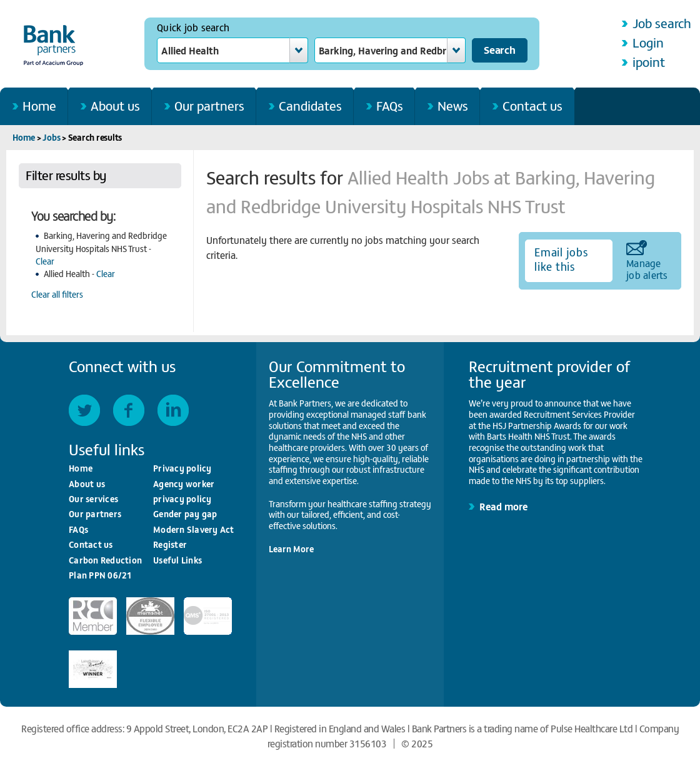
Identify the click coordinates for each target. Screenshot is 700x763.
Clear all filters (57, 294)
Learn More (291, 549)
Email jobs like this (561, 259)
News (453, 105)
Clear (45, 261)
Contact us (532, 105)
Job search (662, 23)
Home (39, 105)
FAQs (390, 105)
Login (648, 42)
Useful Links (177, 560)
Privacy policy (182, 468)
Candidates (310, 105)
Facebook (129, 410)
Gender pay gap (185, 514)
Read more (503, 506)
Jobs (51, 137)
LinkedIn (173, 410)
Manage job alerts (647, 268)
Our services (93, 499)
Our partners (209, 105)
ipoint (649, 62)
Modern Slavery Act (194, 529)
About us (115, 105)
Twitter (84, 410)
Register (170, 544)
